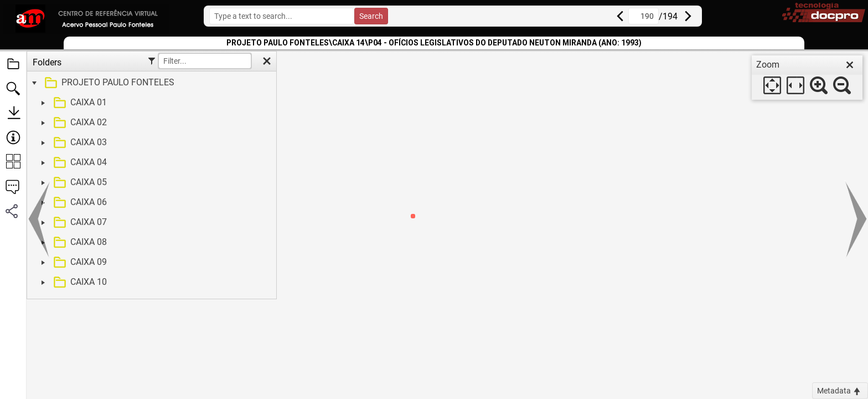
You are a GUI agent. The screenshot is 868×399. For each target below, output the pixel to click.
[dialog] (807, 78)
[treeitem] (150, 83)
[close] (850, 65)
